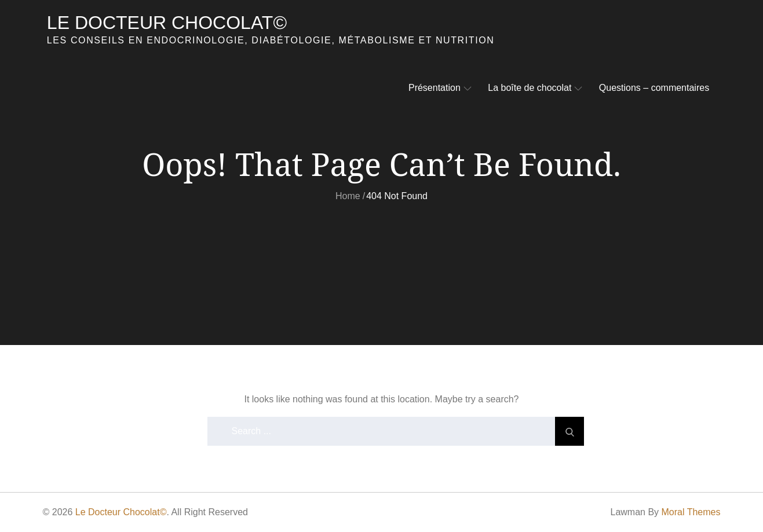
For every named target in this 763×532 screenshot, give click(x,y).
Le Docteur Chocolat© (167, 23)
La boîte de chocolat (535, 88)
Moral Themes (691, 512)
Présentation (440, 88)
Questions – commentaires (654, 88)
